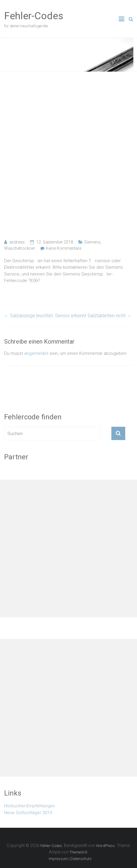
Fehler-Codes (34, 16)
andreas (17, 242)
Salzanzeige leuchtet (28, 316)
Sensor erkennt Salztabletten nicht (93, 316)
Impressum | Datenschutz (70, 859)
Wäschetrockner (20, 248)
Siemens (92, 242)
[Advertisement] (68, 156)
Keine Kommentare (64, 248)
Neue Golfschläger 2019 (28, 813)
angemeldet (36, 353)
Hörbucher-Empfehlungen (30, 806)
